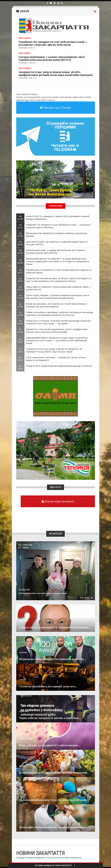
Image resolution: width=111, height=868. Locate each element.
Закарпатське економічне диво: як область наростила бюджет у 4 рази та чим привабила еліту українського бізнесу (59, 280)
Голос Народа (24, 621)
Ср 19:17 (20, 271)
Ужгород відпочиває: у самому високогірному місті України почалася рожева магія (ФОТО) (52, 58)
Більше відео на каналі (59, 501)
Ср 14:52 (20, 350)
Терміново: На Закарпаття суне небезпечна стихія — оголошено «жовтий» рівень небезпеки (53, 43)
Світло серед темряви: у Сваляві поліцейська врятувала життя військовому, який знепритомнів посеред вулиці (57, 297)
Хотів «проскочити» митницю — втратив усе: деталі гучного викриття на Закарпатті (56, 359)
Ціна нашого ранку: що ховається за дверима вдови (43, 593)
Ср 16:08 (20, 314)
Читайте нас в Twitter (57, 108)
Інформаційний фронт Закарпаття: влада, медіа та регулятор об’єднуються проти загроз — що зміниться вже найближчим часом (57, 340)
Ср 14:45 (20, 367)
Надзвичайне (24, 712)
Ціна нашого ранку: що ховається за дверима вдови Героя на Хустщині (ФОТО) (57, 243)
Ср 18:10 (20, 288)
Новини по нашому (26, 739)
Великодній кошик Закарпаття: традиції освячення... (54, 773)
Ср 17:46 (20, 297)
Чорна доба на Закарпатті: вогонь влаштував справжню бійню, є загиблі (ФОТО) (58, 288)
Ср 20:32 (20, 252)
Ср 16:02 (20, 322)
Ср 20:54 (20, 235)
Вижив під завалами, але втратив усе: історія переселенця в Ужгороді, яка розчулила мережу (56, 305)
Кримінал (23, 680)
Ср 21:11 (20, 226)
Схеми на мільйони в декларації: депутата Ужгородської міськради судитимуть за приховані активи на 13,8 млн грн (59, 314)
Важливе (22, 766)
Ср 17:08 (20, 305)
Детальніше (86, 597)
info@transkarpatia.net (72, 858)
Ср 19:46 (20, 261)
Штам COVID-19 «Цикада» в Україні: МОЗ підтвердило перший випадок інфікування (58, 218)
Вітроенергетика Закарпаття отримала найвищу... (53, 659)
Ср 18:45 (20, 280)
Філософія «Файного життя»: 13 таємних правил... (52, 827)
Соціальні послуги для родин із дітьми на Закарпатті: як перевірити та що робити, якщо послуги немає (54, 350)
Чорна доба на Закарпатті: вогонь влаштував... (50, 718)
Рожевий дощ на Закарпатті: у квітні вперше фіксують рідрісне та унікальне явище (59, 271)
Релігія (21, 793)
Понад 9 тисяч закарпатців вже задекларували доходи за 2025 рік (59, 366)
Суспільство (24, 590)
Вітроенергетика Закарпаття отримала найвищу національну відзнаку (57, 235)
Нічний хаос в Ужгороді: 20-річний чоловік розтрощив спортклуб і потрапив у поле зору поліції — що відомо (59, 322)
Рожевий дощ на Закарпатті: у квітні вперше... (50, 745)
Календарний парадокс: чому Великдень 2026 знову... (54, 800)
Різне (21, 821)
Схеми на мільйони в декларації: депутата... (48, 686)
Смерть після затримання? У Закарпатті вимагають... (55, 627)
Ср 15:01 (20, 341)
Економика (23, 653)
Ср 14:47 (20, 359)
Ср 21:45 (20, 218)
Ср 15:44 (20, 331)
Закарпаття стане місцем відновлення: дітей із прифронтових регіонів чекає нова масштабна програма (55, 73)
